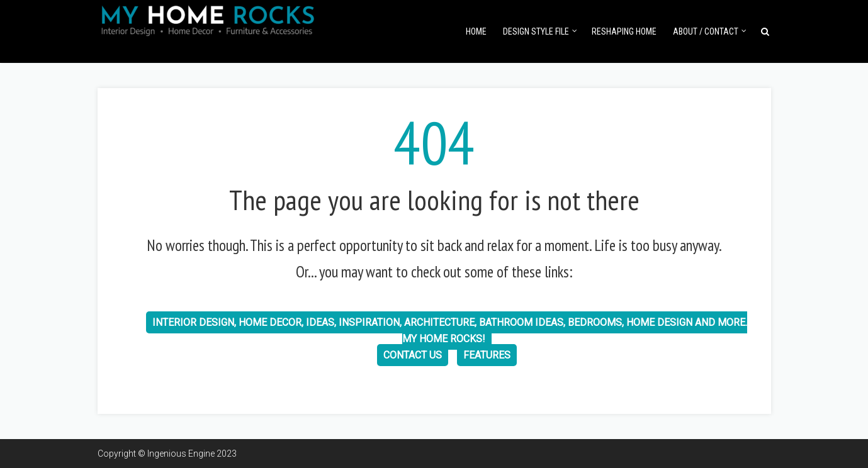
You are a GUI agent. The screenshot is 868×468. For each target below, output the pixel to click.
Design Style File (536, 31)
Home (476, 31)
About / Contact (706, 31)
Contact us (413, 355)
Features (487, 355)
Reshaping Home (624, 31)
